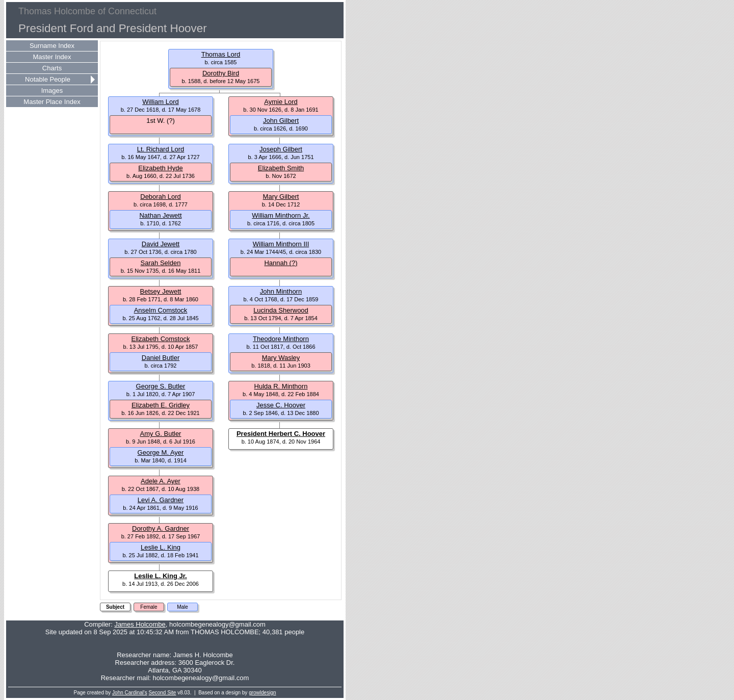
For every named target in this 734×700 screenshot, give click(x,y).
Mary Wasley (281, 358)
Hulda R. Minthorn (281, 386)
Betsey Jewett (161, 291)
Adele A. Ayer (161, 481)
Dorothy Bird (221, 73)
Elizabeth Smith (281, 168)
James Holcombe (140, 624)
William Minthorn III (281, 244)
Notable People (48, 79)
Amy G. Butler (161, 434)
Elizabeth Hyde (160, 168)
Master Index (52, 57)
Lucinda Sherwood (281, 310)
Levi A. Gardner (161, 500)
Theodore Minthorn (281, 339)
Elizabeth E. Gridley (161, 405)
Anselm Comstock (161, 310)
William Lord (161, 102)
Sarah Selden (161, 263)
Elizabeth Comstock (161, 339)
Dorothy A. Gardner (161, 528)
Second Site (163, 693)
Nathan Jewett (160, 215)
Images (52, 90)
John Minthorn (281, 291)
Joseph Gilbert (281, 149)
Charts (52, 68)
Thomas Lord (221, 54)
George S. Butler (161, 386)
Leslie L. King (161, 547)
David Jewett (161, 244)
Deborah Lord (161, 197)
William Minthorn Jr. (281, 215)
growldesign (262, 693)
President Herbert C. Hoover (281, 434)
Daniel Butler (161, 358)
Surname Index (52, 46)
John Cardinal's (130, 693)
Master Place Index (52, 102)
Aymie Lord (281, 102)
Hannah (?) (281, 263)
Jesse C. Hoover (281, 405)
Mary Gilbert (281, 197)
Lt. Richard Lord (161, 149)
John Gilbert (281, 121)
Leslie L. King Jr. (160, 576)
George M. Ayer (161, 452)
